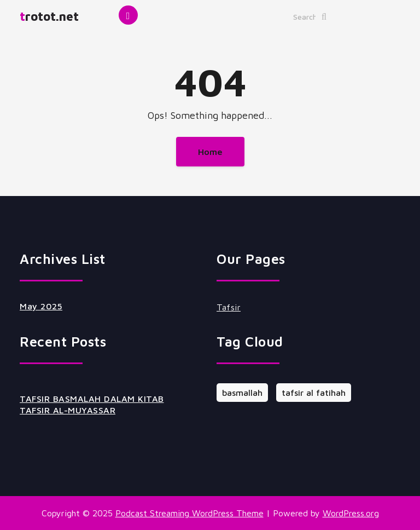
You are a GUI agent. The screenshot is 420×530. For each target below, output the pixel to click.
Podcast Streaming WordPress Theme (189, 513)
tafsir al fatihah (314, 393)
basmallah (242, 393)
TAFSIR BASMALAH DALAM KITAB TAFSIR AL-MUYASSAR (92, 404)
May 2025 (41, 306)
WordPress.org (351, 513)
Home (210, 152)
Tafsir (229, 307)
